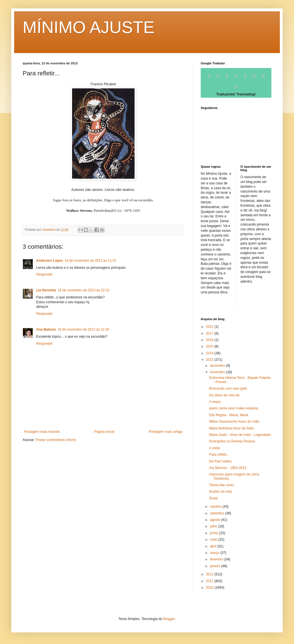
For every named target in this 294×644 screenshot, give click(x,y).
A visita (215, 448)
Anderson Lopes (50, 261)
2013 (210, 360)
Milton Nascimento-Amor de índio (234, 422)
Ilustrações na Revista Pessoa (232, 441)
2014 (210, 353)
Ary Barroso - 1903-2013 (228, 468)
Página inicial (104, 432)
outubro (216, 507)
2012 (210, 574)
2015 (210, 346)
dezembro (218, 366)
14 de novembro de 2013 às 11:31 (91, 261)
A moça (215, 402)
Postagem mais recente (42, 432)
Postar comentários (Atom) (56, 440)
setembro (218, 513)
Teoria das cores (222, 485)
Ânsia (213, 498)
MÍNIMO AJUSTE (89, 27)
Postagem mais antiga (166, 432)
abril (214, 546)
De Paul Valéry (220, 461)
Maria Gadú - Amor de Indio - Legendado (240, 435)
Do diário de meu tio (224, 395)
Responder (45, 274)
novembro (218, 372)
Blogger (169, 619)
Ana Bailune (46, 329)
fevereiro (217, 559)
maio (214, 540)
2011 (210, 581)
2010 (210, 588)
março (215, 553)
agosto (216, 520)
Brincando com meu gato (228, 388)
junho (215, 533)
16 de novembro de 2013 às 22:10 (84, 290)
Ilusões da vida (220, 492)
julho (214, 526)
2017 (210, 333)
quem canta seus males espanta (234, 408)
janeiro (216, 566)
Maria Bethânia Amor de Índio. (232, 428)
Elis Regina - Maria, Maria (229, 415)
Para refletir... (219, 455)
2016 (210, 340)
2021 (210, 327)
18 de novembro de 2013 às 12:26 (83, 329)
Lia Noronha (46, 290)
